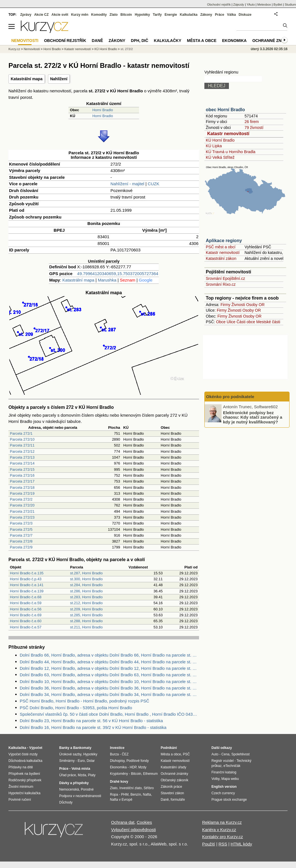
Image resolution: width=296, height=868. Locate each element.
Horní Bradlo (103, 110)
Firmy (225, 305)
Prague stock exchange (229, 800)
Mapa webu (230, 779)
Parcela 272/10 (22, 439)
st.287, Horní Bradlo (87, 573)
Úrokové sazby (70, 754)
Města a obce (202, 41)
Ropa (114, 795)
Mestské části (268, 322)
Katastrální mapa (27, 79)
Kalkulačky (168, 41)
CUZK (153, 184)
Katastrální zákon (221, 258)
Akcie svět (60, 15)
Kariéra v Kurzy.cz (219, 830)
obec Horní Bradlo (225, 110)
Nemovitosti (32, 49)
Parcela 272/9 (21, 547)
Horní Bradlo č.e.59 (26, 603)
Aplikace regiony (224, 241)
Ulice (231, 322)
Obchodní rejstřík (219, 5)
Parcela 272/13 (22, 457)
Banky (64, 748)
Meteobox (264, 5)
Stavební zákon (172, 793)
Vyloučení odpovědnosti (133, 830)
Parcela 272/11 (22, 445)
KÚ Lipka (214, 146)
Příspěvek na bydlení (24, 774)
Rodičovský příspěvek (25, 780)
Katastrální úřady (174, 767)
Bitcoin (126, 15)
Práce (220, 15)
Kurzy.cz (14, 49)
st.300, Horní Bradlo (87, 579)
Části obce (246, 322)
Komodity (99, 15)
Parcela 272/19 (22, 493)
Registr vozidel (223, 761)
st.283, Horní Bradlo (87, 597)
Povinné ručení (20, 800)
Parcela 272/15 (22, 469)
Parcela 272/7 (21, 535)
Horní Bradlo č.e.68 (26, 597)
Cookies (144, 822)
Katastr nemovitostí (228, 134)
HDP (133, 767)
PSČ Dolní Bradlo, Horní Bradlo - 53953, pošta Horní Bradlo (76, 708)
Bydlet (278, 5)
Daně (98, 41)
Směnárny (67, 761)
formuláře (178, 800)
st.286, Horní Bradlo (87, 591)
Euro (81, 761)
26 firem (252, 122)
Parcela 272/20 (22, 505)
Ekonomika (234, 41)
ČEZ (125, 754)
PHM (125, 795)
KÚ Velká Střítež (220, 157)
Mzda (82, 775)
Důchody (66, 802)
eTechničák (232, 766)
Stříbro (149, 788)
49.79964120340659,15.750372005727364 (118, 274)
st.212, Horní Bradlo (87, 603)
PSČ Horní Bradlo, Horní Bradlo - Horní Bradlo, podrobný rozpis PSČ (84, 701)
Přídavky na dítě (21, 767)
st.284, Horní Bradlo (87, 585)
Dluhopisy (117, 761)
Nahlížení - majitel (127, 184)
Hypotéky (142, 15)
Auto (215, 754)
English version (224, 787)
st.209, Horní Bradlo (87, 609)
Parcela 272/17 (22, 481)
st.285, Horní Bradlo (87, 615)
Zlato (114, 15)
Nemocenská (69, 789)
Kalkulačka (189, 15)
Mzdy (143, 767)
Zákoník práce (171, 787)
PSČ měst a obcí (221, 247)
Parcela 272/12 (22, 451)
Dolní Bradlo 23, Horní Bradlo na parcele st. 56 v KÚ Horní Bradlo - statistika (91, 721)
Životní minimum (21, 787)
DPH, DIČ (139, 41)
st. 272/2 (127, 49)
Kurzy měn (80, 15)
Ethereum (150, 774)
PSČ (186, 754)
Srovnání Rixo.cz (221, 284)
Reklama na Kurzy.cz (222, 822)
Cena (225, 754)
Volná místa (81, 769)
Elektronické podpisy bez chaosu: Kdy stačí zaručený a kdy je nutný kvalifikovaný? (253, 417)
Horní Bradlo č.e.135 (27, 573)
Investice (117, 748)
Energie (171, 15)
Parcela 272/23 (22, 517)
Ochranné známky (273, 41)
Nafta (147, 795)
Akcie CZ (41, 15)
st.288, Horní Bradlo (87, 621)
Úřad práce (68, 775)
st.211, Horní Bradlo (87, 627)
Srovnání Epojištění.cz (225, 278)
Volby (215, 779)
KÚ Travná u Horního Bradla (231, 152)
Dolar (91, 761)
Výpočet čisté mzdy (23, 754)
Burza (114, 754)
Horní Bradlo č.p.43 (26, 579)
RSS (223, 844)
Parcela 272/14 (22, 463)
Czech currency (223, 793)
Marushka (107, 280)
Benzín (136, 795)
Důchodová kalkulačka (25, 761)
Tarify (157, 15)
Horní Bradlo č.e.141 (27, 585)
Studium (290, 5)
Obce (221, 322)
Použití (209, 844)
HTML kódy (241, 844)
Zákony (206, 15)
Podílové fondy (137, 761)
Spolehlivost (241, 754)
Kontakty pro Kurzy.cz (223, 837)
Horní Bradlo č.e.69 (26, 615)
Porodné (87, 789)
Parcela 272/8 (21, 541)
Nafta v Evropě (121, 800)
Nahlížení (59, 79)
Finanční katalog (224, 772)
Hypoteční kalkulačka (24, 793)
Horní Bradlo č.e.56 (26, 609)
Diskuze (245, 15)
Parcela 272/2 (21, 499)
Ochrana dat (123, 822)
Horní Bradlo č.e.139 (27, 591)
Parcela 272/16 (22, 475)
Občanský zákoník (174, 780)
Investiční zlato (130, 788)
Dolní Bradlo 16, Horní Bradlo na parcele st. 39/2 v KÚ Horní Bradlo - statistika (93, 727)
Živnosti (238, 305)
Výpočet (36, 748)
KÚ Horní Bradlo (220, 140)
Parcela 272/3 (21, 523)
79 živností (254, 128)
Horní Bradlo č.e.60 (26, 621)
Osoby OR (255, 305)
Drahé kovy (119, 782)
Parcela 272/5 (21, 529)
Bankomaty (82, 748)
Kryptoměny (119, 774)
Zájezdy (239, 5)
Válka (231, 15)
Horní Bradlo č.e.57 (26, 627)
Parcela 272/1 (21, 433)
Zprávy (26, 15)
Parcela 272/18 (22, 487)
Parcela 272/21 (22, 511)
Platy (92, 775)
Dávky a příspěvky (74, 783)
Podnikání (169, 748)
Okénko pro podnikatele (230, 397)
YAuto (251, 5)
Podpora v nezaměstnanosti (80, 796)
